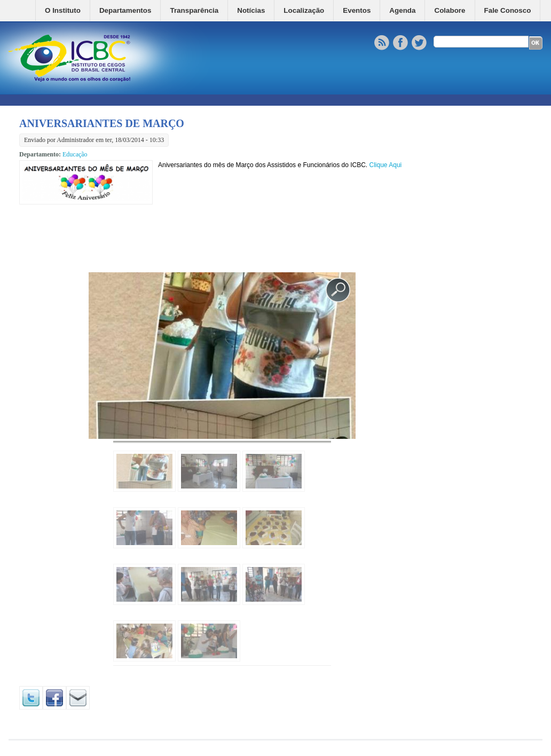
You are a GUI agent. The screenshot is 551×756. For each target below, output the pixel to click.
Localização (304, 10)
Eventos (357, 10)
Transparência (194, 10)
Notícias (251, 10)
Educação (75, 154)
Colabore (450, 10)
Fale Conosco (508, 10)
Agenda (402, 10)
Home (27, 10)
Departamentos (125, 10)
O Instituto (63, 10)
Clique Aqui (386, 165)
